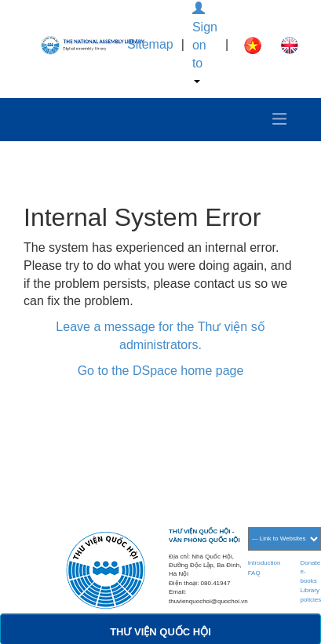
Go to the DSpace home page (161, 371)
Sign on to (205, 43)
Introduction (264, 563)
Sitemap (150, 44)
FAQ (254, 573)
